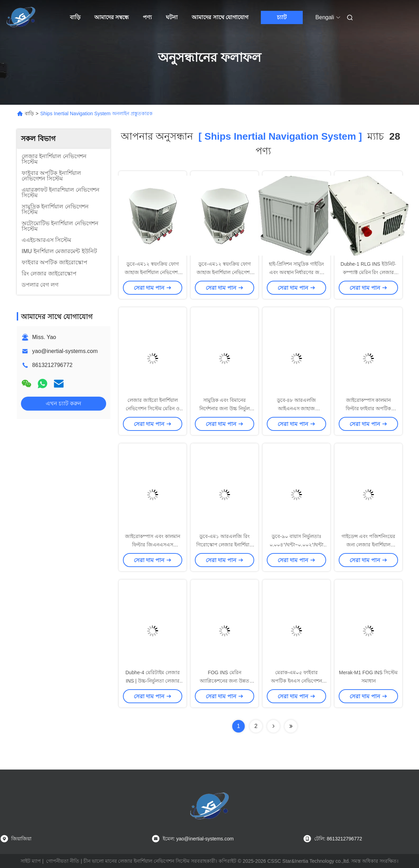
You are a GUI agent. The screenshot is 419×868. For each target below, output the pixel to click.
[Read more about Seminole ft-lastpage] (291, 726)
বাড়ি (75, 17)
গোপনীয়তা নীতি (63, 861)
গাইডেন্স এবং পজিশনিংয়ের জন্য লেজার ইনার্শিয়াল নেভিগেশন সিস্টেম (369, 545)
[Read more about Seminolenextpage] (273, 726)
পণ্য (147, 17)
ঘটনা (172, 17)
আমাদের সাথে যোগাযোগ (220, 17)
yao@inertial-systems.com (65, 351)
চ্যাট (282, 17)
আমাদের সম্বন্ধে (112, 17)
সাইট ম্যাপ (31, 861)
